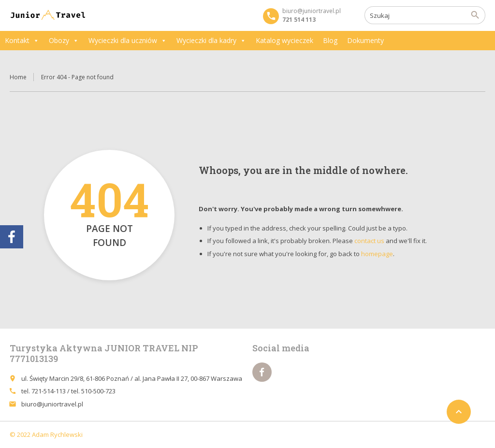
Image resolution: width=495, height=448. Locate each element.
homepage (377, 254)
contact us (369, 241)
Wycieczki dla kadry (211, 41)
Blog (330, 40)
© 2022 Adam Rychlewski (46, 434)
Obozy (64, 41)
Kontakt (22, 41)
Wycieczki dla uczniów (128, 41)
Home (18, 77)
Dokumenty (365, 40)
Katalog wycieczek (284, 40)
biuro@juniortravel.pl (52, 404)
